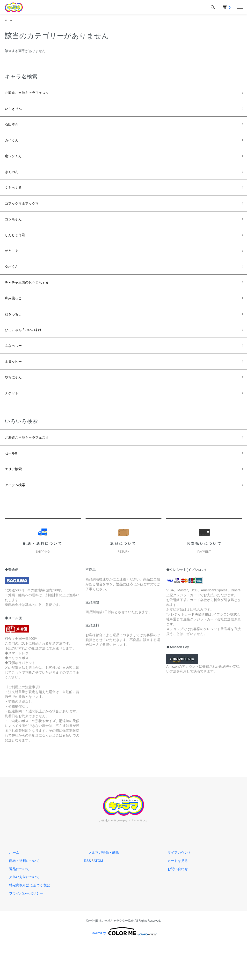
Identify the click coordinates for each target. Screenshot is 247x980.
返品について (15, 906)
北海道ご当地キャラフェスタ (33, 94)
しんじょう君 (18, 250)
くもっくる (16, 198)
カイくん (14, 146)
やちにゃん (16, 406)
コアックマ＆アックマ (27, 216)
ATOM (98, 898)
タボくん (14, 285)
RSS (87, 898)
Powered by (123, 968)
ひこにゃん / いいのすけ (28, 354)
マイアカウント (175, 890)
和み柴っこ (16, 319)
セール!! (13, 487)
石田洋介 (14, 129)
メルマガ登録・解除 (99, 890)
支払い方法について (20, 914)
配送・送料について (20, 898)
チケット (14, 423)
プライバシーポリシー (22, 931)
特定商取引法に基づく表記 (25, 922)
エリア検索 (16, 504)
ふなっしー (16, 371)
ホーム (9, 21)
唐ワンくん (16, 164)
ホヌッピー (16, 389)
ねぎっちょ (16, 337)
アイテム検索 (18, 521)
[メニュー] (240, 7)
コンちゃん (16, 233)
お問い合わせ (173, 906)
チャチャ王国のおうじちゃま (33, 302)
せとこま (14, 268)
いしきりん (16, 112)
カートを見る (173, 898)
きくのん (14, 181)
